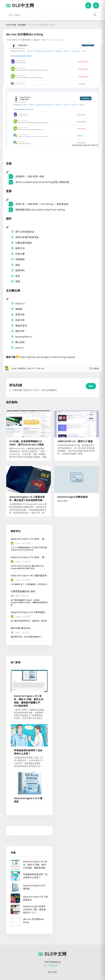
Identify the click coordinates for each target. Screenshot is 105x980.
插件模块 (22, 25)
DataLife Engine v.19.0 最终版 (28, 800)
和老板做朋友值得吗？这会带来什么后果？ (28, 752)
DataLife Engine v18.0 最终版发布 (29, 575)
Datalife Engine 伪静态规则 (73, 497)
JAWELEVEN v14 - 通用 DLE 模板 (75, 441)
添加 (91, 386)
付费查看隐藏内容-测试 (23, 591)
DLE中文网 (23, 5)
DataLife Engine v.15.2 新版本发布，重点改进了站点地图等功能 (27, 498)
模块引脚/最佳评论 (21, 628)
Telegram (51, 965)
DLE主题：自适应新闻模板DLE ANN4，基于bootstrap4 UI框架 (27, 443)
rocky (35, 40)
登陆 (88, 5)
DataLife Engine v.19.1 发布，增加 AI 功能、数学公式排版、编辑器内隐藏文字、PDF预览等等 (29, 539)
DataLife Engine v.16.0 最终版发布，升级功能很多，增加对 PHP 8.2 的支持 (29, 612)
